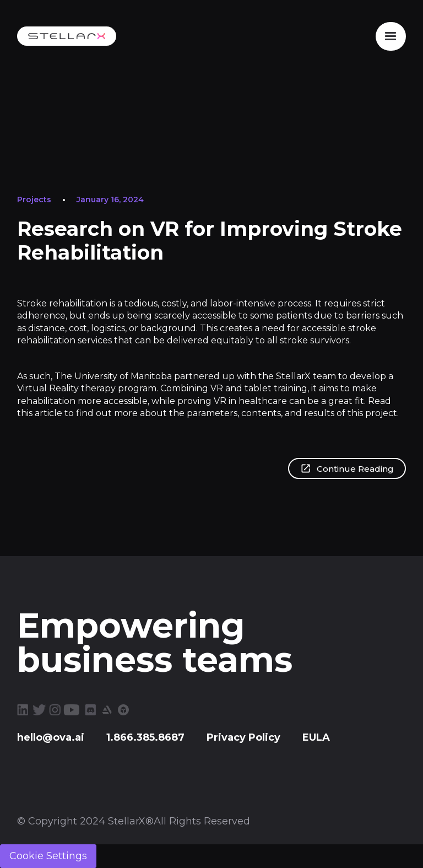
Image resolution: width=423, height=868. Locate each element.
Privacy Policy (243, 738)
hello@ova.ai (51, 738)
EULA (316, 738)
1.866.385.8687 (145, 738)
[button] (391, 36)
